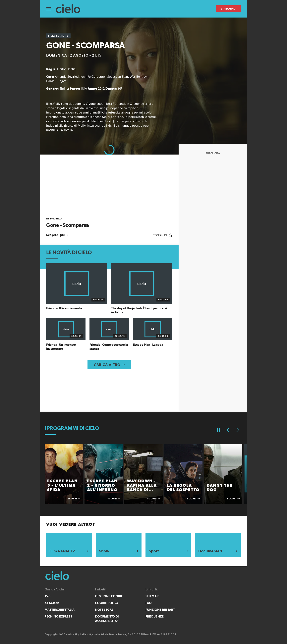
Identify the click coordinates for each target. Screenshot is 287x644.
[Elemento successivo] (238, 430)
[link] (109, 223)
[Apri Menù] (51, 9)
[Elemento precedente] (228, 430)
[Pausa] (218, 430)
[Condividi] (162, 235)
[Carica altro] (109, 365)
